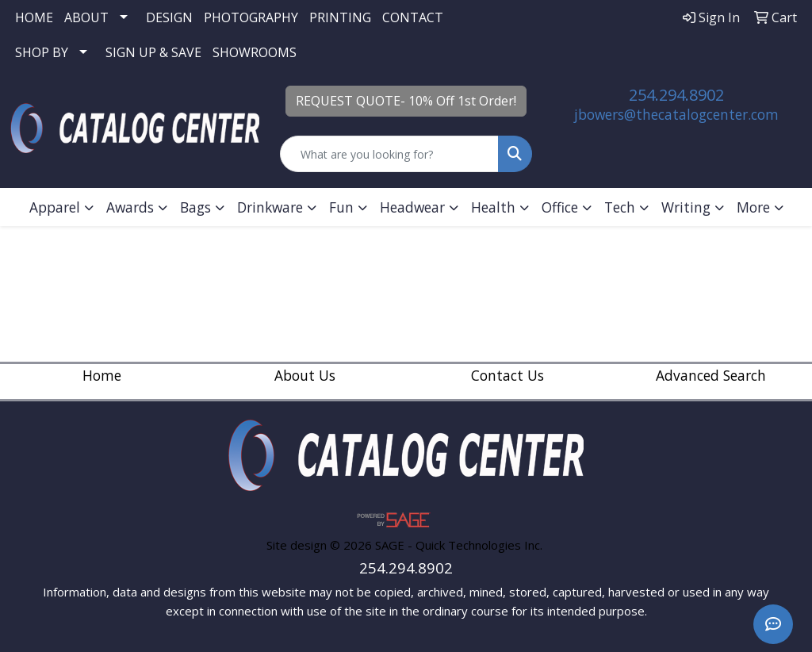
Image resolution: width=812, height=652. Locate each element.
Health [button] (493, 207)
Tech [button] (620, 207)
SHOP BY (42, 52)
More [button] (753, 207)
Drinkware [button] (270, 207)
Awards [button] (130, 207)
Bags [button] (195, 207)
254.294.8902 (676, 95)
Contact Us (507, 375)
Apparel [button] (55, 207)
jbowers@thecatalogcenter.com (676, 114)
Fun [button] (341, 207)
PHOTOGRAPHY (251, 17)
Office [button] (560, 207)
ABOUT (86, 17)
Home (102, 375)
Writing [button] (686, 207)
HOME (34, 17)
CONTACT (413, 17)
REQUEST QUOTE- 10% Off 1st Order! (406, 101)
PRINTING (340, 17)
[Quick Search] (389, 154)
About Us (305, 375)
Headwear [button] (412, 207)
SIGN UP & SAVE (153, 52)
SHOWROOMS (255, 52)
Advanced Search (711, 375)
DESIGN (169, 17)
